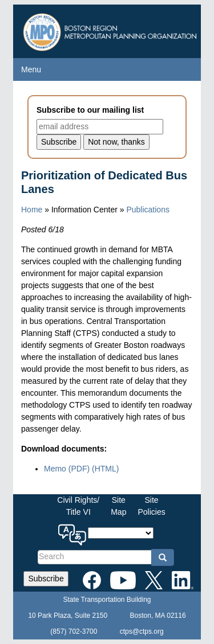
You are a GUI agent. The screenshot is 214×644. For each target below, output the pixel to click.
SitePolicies (151, 506)
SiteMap (118, 506)
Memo (67, 469)
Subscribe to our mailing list (90, 110)
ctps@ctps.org (142, 631)
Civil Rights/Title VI (78, 506)
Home (32, 210)
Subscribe (46, 579)
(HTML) (105, 469)
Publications (148, 210)
